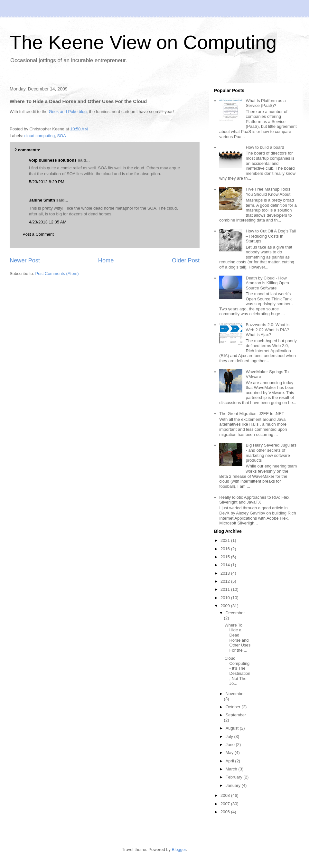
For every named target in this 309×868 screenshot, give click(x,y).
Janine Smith (42, 200)
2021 (226, 540)
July (230, 736)
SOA (61, 136)
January (234, 785)
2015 (226, 557)
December (235, 613)
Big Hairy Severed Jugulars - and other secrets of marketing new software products (271, 453)
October (234, 707)
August (233, 728)
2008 (226, 795)
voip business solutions (53, 160)
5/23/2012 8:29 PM (47, 182)
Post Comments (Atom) (57, 274)
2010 (226, 598)
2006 (226, 812)
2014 (226, 565)
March (232, 769)
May (230, 753)
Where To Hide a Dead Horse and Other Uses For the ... (237, 638)
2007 (226, 804)
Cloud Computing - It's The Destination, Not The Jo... (237, 671)
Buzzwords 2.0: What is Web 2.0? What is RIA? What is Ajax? (267, 330)
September (236, 715)
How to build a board (265, 147)
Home (106, 260)
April (230, 761)
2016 (226, 549)
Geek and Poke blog (68, 112)
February (235, 777)
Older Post (186, 260)
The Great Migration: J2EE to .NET (252, 414)
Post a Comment (38, 234)
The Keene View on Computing (143, 42)
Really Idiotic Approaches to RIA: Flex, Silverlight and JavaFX (255, 500)
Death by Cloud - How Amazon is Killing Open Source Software (267, 283)
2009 (226, 606)
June (231, 745)
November (235, 694)
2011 (226, 589)
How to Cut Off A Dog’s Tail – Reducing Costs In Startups (271, 236)
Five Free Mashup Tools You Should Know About (268, 192)
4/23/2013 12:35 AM (48, 222)
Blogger (179, 849)
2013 (226, 573)
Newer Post (25, 260)
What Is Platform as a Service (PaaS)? (266, 103)
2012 (226, 581)
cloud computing (40, 136)
